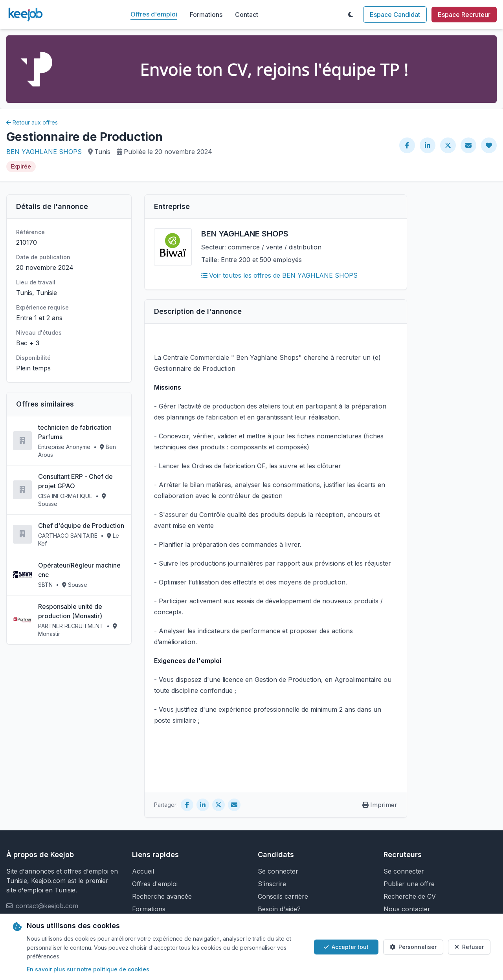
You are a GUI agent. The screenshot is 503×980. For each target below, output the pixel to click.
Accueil (143, 871)
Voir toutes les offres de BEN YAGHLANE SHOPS (279, 275)
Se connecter (278, 871)
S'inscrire (272, 884)
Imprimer (380, 805)
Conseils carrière (283, 896)
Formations (206, 15)
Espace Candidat (395, 15)
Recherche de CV (410, 896)
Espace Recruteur (464, 15)
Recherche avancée (162, 896)
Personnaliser (413, 947)
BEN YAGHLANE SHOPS (44, 152)
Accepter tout (346, 947)
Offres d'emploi (154, 14)
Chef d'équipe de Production (81, 526)
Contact (247, 15)
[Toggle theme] (351, 15)
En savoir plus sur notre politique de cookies (88, 969)
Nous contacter (407, 909)
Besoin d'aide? (279, 909)
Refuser (469, 947)
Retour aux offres (32, 122)
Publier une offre (409, 884)
